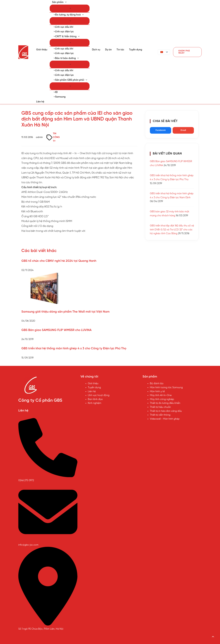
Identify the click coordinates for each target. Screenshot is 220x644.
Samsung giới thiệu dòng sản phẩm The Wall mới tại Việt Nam (65, 312)
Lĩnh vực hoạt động (99, 395)
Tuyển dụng (136, 50)
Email (183, 130)
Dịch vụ (96, 50)
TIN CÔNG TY (56, 137)
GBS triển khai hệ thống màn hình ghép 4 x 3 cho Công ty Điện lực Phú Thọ (74, 348)
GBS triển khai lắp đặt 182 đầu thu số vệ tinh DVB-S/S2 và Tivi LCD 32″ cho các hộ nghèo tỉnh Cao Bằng (172, 230)
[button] (65, 2)
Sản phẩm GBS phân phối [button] (70, 80)
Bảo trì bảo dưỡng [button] (65, 58)
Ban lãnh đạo (95, 399)
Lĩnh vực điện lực (63, 32)
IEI (55, 92)
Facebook (161, 130)
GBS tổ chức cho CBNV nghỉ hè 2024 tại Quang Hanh (59, 261)
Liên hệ (40, 102)
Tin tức (120, 50)
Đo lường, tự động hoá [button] (68, 15)
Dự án (108, 50)
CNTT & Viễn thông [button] (66, 37)
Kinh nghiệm (95, 403)
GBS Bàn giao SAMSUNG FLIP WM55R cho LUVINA (56, 330)
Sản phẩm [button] (59, 2)
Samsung (59, 97)
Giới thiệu (42, 50)
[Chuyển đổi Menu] (70, 8)
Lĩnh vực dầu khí (63, 27)
